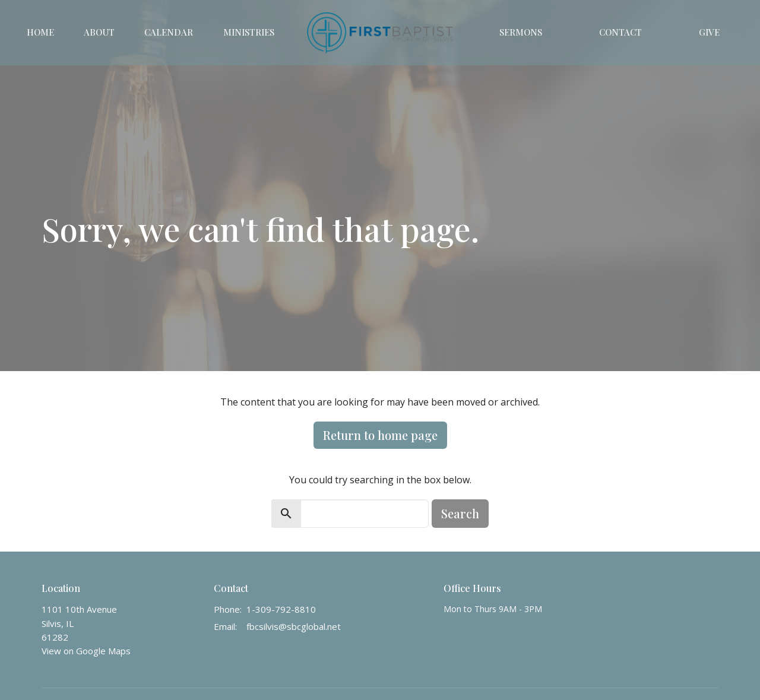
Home (40, 32)
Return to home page (380, 435)
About (99, 32)
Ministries (249, 32)
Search (460, 513)
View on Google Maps (86, 651)
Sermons (521, 32)
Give (709, 32)
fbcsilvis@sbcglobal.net (294, 626)
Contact (620, 32)
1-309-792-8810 (281, 609)
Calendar (169, 32)
